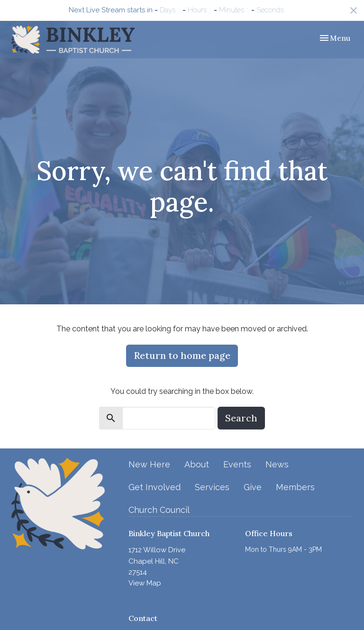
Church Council (159, 510)
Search (241, 418)
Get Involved (155, 487)
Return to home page (182, 355)
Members (295, 487)
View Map (145, 583)
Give (253, 487)
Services (212, 487)
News (277, 464)
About (197, 464)
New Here (149, 464)
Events (237, 464)
